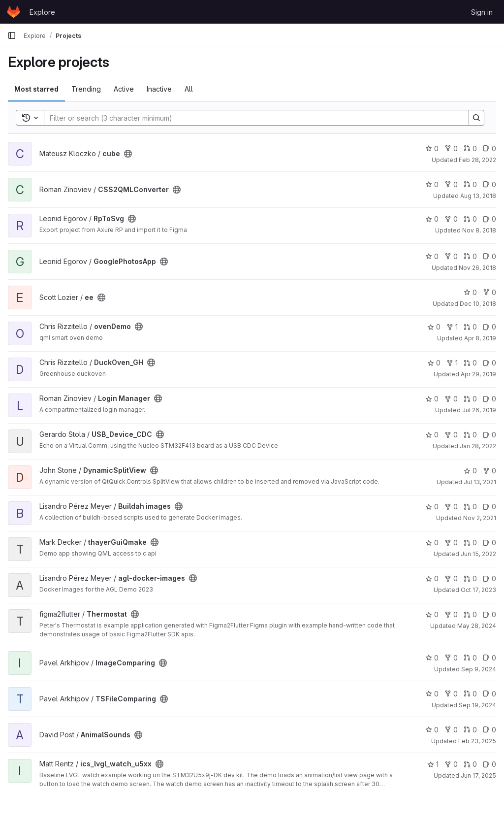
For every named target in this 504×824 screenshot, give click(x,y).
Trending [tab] (86, 89)
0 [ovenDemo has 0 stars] (434, 327)
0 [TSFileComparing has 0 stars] (432, 694)
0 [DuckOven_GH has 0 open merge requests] (470, 363)
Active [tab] (124, 89)
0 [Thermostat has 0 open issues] (489, 614)
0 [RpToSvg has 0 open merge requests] (470, 219)
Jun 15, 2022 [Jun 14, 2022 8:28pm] (478, 554)
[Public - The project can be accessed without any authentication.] (128, 154)
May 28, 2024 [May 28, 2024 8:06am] (477, 626)
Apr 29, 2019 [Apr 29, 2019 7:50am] (478, 374)
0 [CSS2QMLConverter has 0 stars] (432, 184)
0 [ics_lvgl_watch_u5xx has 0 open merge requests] (470, 764)
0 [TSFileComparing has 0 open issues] (489, 694)
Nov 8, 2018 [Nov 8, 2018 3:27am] (479, 230)
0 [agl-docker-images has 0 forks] (451, 578)
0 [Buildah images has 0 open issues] (489, 507)
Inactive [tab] (159, 89)
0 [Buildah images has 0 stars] (432, 507)
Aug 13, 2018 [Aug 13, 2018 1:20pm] (478, 196)
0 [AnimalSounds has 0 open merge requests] (470, 730)
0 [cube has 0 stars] (432, 148)
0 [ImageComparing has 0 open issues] (489, 658)
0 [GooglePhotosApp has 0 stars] (432, 256)
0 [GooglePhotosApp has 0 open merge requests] (470, 256)
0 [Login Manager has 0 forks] (451, 399)
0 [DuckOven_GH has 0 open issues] (489, 363)
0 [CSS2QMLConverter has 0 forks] (451, 184)
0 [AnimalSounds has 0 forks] (451, 730)
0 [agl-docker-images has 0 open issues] (489, 578)
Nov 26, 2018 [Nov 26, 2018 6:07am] (477, 268)
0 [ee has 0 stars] (470, 292)
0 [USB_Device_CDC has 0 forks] (451, 435)
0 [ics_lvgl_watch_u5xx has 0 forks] (451, 764)
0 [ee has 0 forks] (489, 292)
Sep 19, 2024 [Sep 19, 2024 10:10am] (477, 705)
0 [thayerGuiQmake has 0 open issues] (489, 543)
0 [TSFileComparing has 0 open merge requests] (470, 694)
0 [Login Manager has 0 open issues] (489, 399)
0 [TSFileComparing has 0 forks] (451, 694)
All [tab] (189, 89)
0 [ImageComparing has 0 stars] (432, 658)
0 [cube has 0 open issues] (489, 148)
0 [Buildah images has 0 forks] (451, 507)
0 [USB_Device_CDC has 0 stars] (432, 435)
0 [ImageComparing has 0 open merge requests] (470, 658)
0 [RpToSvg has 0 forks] (451, 219)
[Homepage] (14, 12)
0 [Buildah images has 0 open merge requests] (470, 507)
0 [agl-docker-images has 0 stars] (432, 578)
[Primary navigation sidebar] (12, 35)
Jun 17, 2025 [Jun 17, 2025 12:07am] (478, 775)
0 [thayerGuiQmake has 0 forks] (451, 543)
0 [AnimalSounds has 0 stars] (432, 730)
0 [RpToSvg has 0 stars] (432, 219)
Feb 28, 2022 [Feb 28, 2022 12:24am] (477, 160)
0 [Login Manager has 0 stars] (432, 399)
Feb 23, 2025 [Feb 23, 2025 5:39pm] (477, 741)
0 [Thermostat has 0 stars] (432, 614)
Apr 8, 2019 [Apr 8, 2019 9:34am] (480, 338)
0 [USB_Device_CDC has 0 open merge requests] (470, 435)
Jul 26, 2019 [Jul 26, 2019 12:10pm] (479, 410)
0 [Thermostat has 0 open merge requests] (470, 614)
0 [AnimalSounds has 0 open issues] (489, 730)
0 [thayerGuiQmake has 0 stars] (432, 543)
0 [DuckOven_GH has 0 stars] (434, 363)
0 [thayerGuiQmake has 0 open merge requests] (470, 543)
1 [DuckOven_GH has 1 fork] (452, 363)
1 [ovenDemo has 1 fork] (452, 327)
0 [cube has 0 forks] (451, 148)
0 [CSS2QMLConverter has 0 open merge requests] (470, 184)
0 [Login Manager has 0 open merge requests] (470, 399)
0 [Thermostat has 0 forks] (451, 614)
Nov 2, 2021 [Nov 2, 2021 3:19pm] (480, 518)
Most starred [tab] (36, 89)
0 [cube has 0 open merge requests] (470, 148)
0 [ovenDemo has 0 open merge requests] (470, 327)
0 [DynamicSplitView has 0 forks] (489, 471)
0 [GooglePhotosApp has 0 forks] (451, 256)
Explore (42, 12)
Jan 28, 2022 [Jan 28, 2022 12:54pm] (478, 446)
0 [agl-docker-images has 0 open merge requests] (470, 578)
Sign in (482, 12)
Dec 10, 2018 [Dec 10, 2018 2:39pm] (478, 304)
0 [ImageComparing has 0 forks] (451, 658)
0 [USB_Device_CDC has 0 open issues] (489, 435)
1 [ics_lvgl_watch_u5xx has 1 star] (433, 764)
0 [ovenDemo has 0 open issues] (489, 327)
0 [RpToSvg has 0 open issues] (489, 219)
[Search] (252, 118)
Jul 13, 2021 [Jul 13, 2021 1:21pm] (480, 482)
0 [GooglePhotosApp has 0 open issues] (489, 256)
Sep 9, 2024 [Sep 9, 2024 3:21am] (479, 669)
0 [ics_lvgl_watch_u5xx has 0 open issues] (489, 764)
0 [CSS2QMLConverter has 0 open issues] (489, 184)
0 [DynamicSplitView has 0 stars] (470, 471)
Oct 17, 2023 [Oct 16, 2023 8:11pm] (478, 590)
